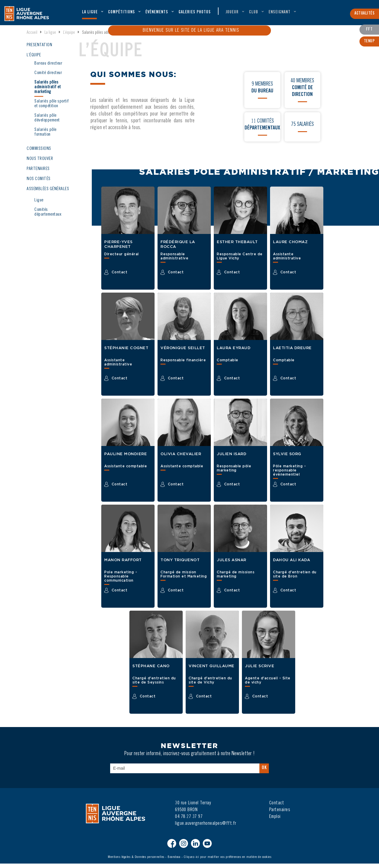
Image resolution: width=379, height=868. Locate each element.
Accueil (32, 37)
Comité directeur (48, 77)
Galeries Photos (195, 14)
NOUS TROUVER (40, 163)
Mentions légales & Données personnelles (136, 861)
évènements (157, 14)
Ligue (39, 205)
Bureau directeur (48, 68)
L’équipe (69, 37)
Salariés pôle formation (45, 137)
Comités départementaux (48, 217)
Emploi (275, 821)
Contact (277, 808)
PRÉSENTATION (39, 50)
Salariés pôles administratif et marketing (48, 92)
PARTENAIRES (38, 173)
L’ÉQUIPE (34, 60)
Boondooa (174, 861)
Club (254, 14)
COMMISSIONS (39, 153)
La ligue (90, 14)
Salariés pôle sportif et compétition (52, 108)
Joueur (232, 14)
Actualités (364, 16)
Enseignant (280, 14)
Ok (264, 772)
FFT (369, 29)
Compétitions (122, 14)
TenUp (369, 41)
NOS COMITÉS (39, 183)
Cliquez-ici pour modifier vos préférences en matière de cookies (228, 861)
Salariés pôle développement (47, 122)
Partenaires (280, 814)
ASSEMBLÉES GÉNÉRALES (48, 194)
